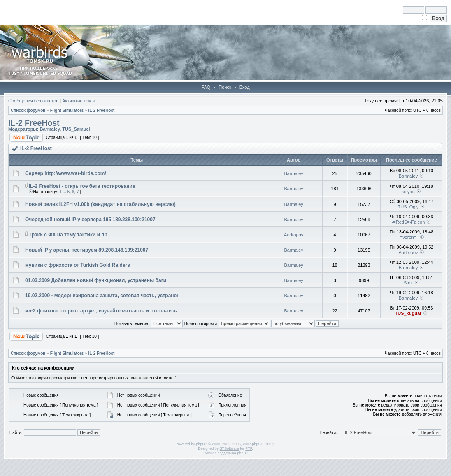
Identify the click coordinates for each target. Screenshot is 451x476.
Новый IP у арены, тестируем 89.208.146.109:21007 (87, 250)
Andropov (294, 235)
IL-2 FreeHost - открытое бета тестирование (82, 186)
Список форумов (28, 110)
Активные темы (78, 101)
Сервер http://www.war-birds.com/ (66, 173)
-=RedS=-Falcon (408, 222)
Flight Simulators (67, 110)
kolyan (408, 192)
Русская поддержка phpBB (226, 453)
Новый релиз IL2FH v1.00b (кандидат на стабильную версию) (100, 204)
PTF (249, 448)
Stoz (408, 283)
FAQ (206, 87)
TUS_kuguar (408, 313)
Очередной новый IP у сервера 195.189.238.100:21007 (90, 220)
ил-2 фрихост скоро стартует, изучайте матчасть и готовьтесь (101, 311)
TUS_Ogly (408, 207)
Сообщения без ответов (33, 101)
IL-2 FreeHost (101, 110)
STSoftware (229, 448)
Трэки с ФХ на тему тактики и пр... (70, 235)
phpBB (201, 444)
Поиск (225, 87)
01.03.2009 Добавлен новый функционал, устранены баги (96, 280)
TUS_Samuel (76, 129)
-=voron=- (408, 237)
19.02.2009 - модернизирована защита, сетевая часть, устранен (102, 296)
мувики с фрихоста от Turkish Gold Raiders (78, 265)
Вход (245, 87)
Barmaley (50, 129)
